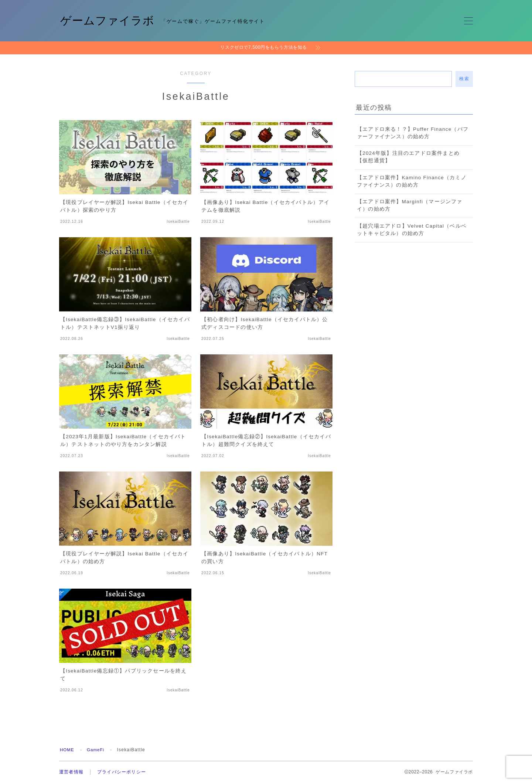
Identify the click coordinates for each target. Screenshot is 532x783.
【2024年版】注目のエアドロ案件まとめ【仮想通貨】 (408, 157)
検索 (464, 79)
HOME (67, 750)
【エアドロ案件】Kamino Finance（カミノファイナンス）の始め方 (412, 181)
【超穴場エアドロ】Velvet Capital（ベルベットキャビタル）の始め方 (412, 230)
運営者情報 (71, 772)
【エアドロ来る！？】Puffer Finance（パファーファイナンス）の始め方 (413, 133)
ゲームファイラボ (109, 21)
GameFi (97, 750)
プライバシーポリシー (122, 772)
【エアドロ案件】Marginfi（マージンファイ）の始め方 (410, 205)
